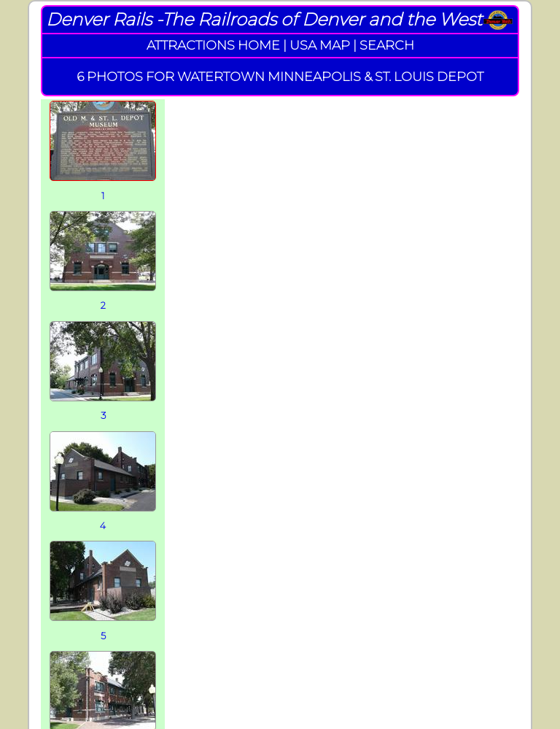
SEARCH (387, 45)
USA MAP (320, 45)
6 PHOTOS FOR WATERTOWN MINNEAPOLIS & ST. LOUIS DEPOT (280, 76)
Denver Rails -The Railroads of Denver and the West (264, 19)
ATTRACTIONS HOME (213, 45)
